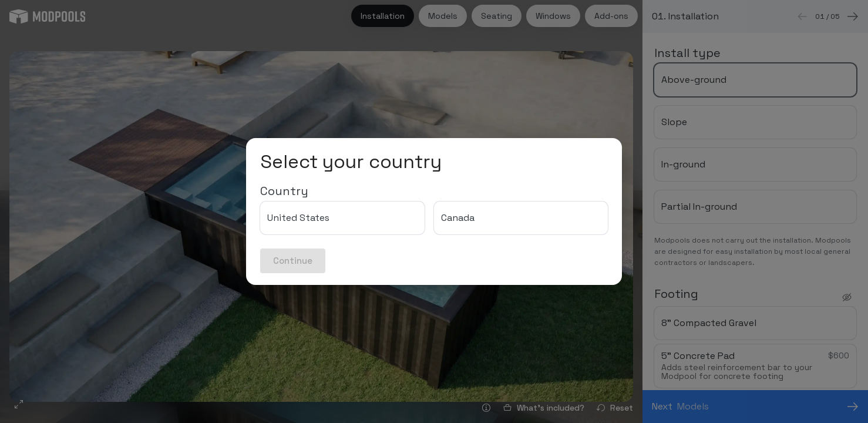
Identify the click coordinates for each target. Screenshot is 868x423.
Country (284, 191)
